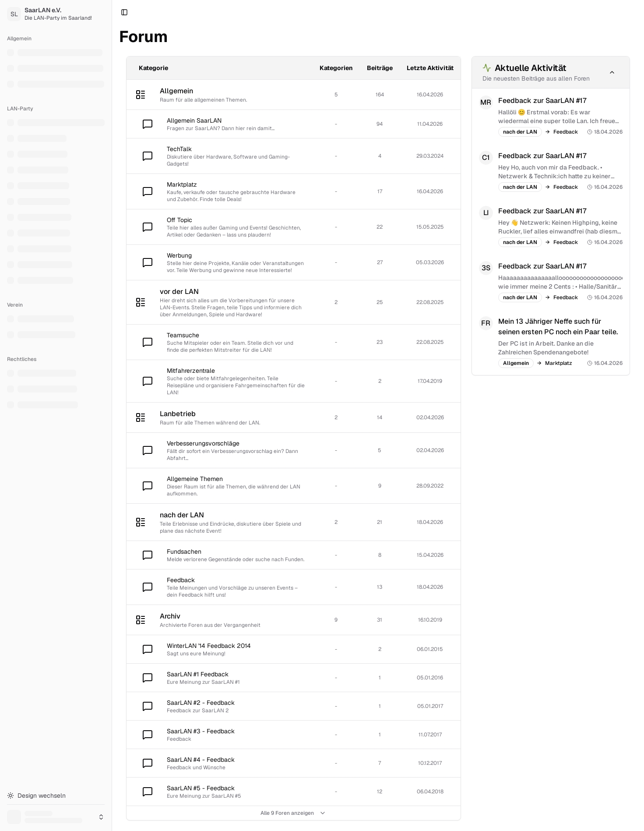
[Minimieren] (612, 72)
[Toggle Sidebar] (112, 415)
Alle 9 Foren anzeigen (293, 813)
